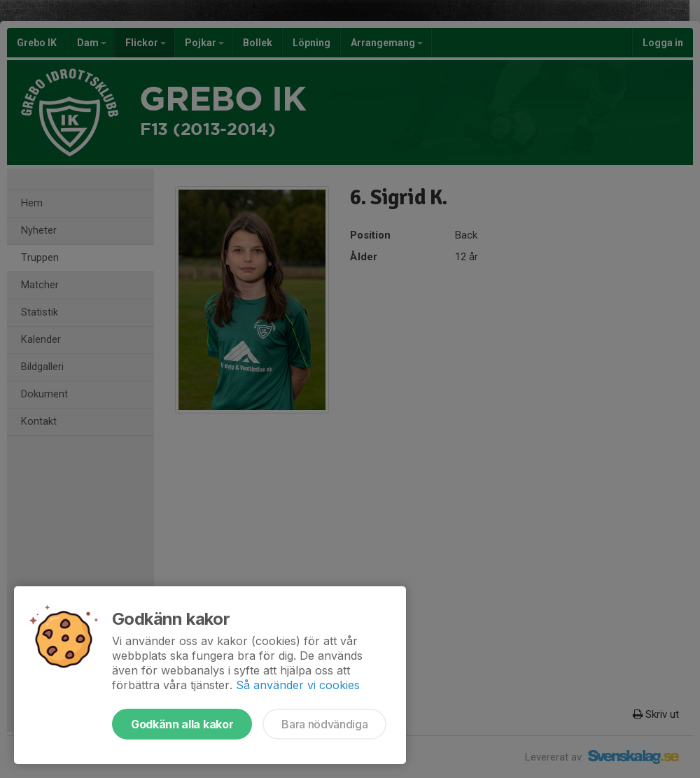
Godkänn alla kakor (182, 724)
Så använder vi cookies (298, 685)
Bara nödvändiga (324, 724)
